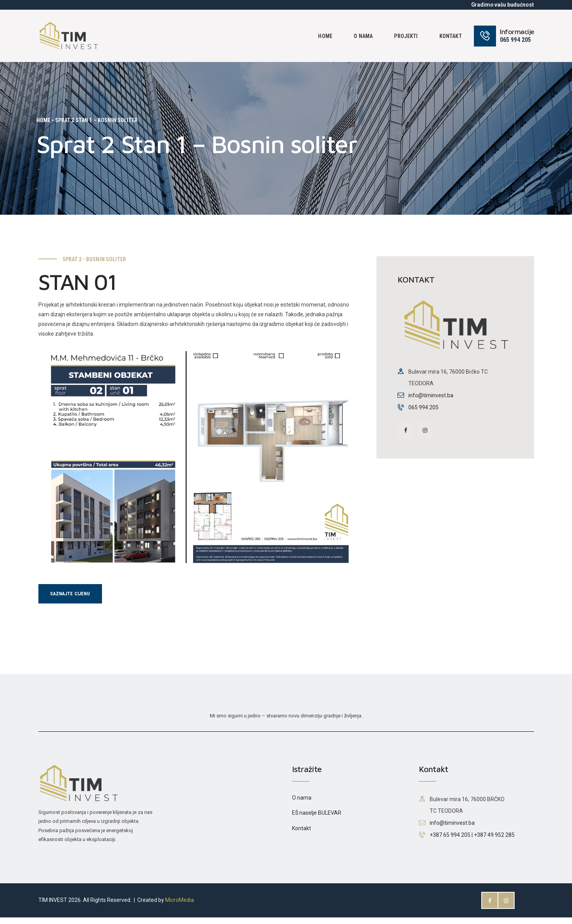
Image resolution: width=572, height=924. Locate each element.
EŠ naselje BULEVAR (317, 820)
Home (44, 120)
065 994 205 (423, 407)
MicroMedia (180, 907)
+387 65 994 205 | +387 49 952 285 (472, 842)
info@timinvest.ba (431, 395)
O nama (302, 804)
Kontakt (302, 835)
